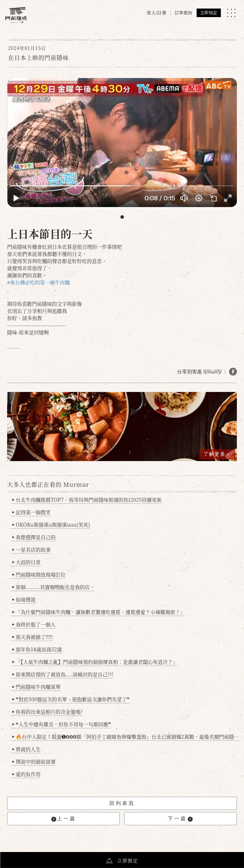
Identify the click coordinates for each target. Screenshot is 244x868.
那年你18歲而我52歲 (37, 649)
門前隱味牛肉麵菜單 (37, 687)
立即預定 (209, 13)
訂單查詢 (183, 13)
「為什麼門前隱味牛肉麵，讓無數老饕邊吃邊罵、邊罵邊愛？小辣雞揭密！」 (99, 612)
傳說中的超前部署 (34, 761)
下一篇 (180, 819)
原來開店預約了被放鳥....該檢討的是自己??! (63, 674)
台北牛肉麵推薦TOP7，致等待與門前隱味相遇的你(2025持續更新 (87, 500)
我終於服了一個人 (34, 624)
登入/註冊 (157, 13)
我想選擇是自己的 (34, 537)
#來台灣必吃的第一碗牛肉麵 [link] (38, 282)
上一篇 (64, 819)
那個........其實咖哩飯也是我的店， (54, 587)
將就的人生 (27, 749)
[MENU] (231, 13)
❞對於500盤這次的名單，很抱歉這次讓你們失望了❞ (71, 699)
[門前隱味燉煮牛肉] (16, 15)
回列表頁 (122, 803)
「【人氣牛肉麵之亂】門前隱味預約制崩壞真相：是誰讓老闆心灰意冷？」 (95, 662)
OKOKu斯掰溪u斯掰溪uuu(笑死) (51, 525)
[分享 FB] (233, 372)
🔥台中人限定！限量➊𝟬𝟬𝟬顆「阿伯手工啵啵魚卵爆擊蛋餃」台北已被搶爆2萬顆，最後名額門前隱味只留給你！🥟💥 (126, 737)
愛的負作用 (27, 774)
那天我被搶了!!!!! (33, 637)
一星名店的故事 (32, 549)
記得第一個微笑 (32, 512)
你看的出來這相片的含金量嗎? (48, 712)
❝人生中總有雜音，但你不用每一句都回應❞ (62, 724)
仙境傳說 (24, 599)
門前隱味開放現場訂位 (39, 574)
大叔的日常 (27, 562)
